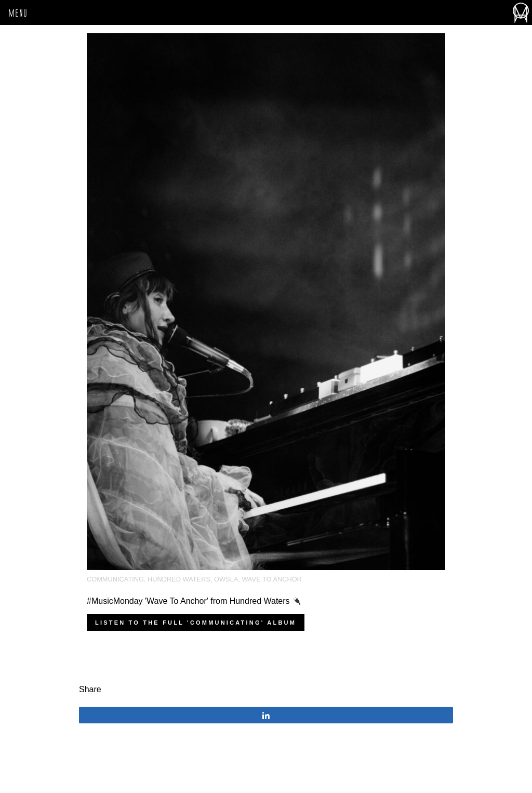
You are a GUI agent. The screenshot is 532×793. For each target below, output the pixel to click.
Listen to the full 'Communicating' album (196, 623)
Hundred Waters (179, 579)
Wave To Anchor (271, 579)
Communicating (115, 579)
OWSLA (226, 579)
